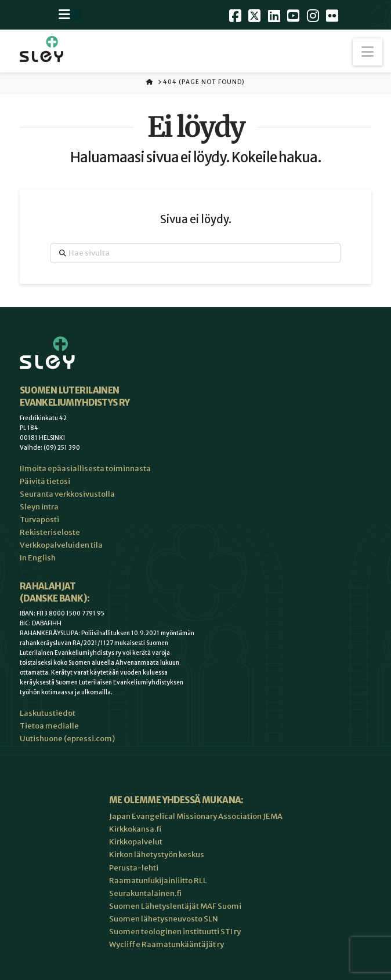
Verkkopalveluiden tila (61, 545)
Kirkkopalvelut (136, 842)
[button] (368, 52)
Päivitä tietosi (45, 481)
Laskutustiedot (48, 713)
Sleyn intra (39, 507)
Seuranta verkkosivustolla (67, 494)
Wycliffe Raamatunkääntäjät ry (166, 944)
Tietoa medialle (49, 726)
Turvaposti (39, 520)
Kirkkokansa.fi (135, 829)
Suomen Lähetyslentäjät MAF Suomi (175, 906)
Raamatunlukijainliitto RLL (158, 881)
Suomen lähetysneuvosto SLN (164, 919)
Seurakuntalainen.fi (145, 893)
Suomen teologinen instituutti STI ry (175, 932)
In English (38, 558)
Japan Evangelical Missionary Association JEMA (196, 816)
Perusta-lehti (134, 868)
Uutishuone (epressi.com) (67, 739)
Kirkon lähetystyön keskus (157, 855)
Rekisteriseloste (50, 532)
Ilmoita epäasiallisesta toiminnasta (85, 469)
